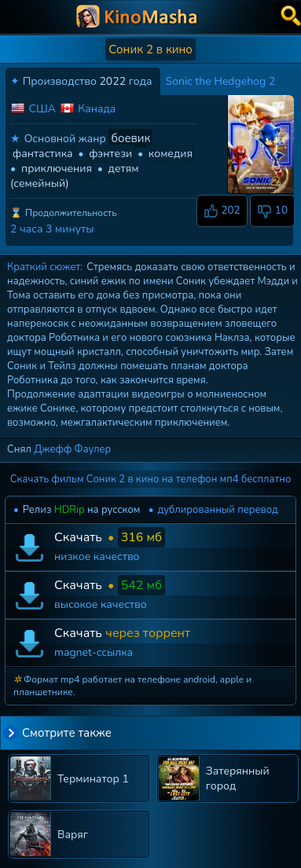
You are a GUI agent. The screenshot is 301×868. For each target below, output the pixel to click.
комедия (171, 154)
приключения (57, 168)
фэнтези (110, 154)
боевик (130, 138)
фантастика (43, 154)
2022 (112, 81)
